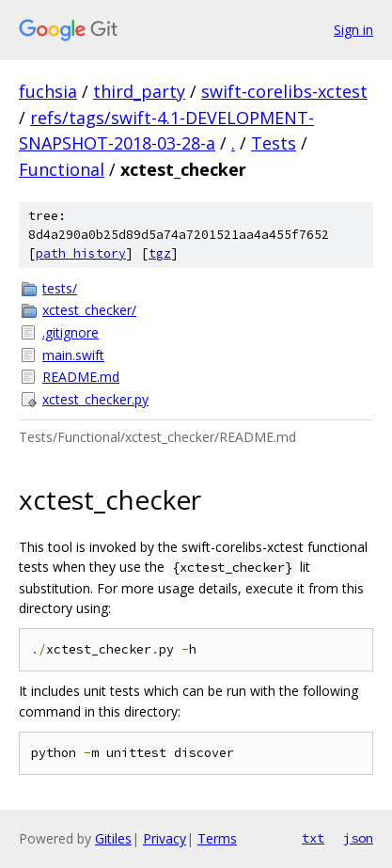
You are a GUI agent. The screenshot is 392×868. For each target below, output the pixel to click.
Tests (274, 143)
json (358, 838)
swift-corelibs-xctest (284, 91)
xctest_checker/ (89, 310)
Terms (217, 838)
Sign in (353, 30)
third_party (139, 91)
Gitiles (113, 838)
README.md (81, 377)
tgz (160, 253)
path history (81, 253)
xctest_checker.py (95, 399)
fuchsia (48, 91)
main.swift (73, 355)
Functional (62, 169)
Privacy (165, 838)
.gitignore (71, 332)
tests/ (60, 288)
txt (313, 838)
